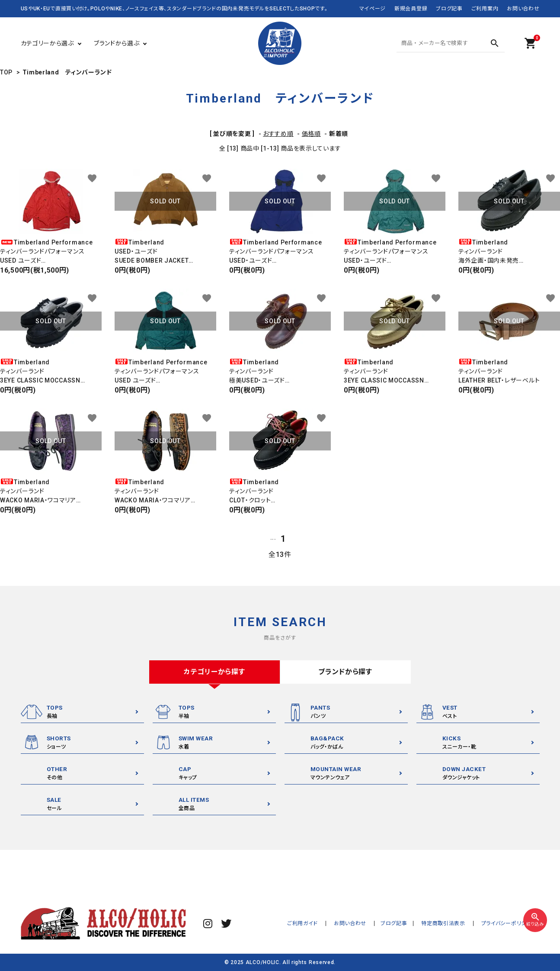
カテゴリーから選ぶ (47, 43)
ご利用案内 (485, 9)
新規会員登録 (411, 9)
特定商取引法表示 (448, 923)
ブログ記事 (449, 9)
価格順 (311, 134)
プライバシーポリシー (508, 923)
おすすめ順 (278, 134)
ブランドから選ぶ (117, 43)
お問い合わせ (523, 9)
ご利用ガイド (314, 923)
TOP (6, 72)
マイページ (373, 9)
